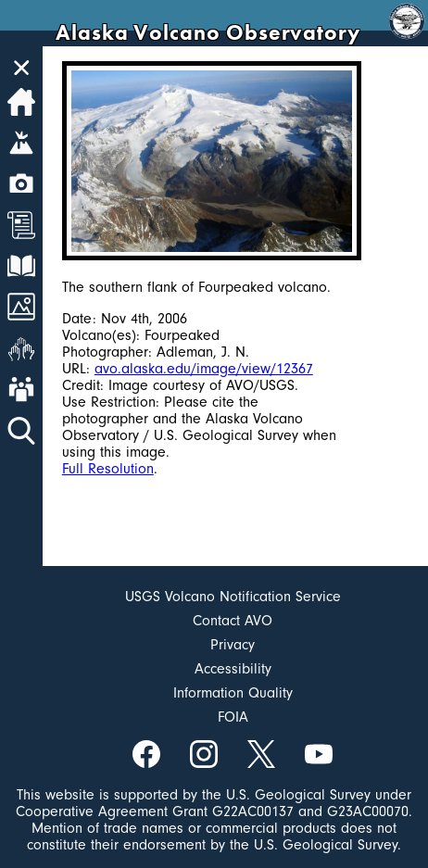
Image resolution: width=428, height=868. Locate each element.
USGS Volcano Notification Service (233, 597)
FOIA (233, 717)
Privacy (233, 645)
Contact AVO (233, 621)
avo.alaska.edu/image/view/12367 (204, 369)
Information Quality (233, 693)
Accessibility (233, 669)
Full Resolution (108, 469)
